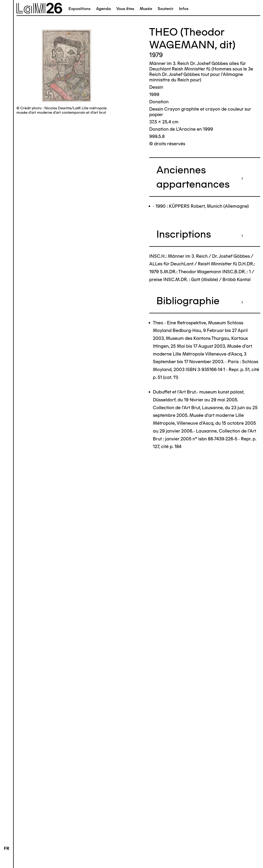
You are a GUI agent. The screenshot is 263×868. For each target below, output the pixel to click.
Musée (146, 9)
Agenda (103, 9)
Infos (184, 9)
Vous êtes (125, 9)
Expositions (80, 9)
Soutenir (166, 9)
